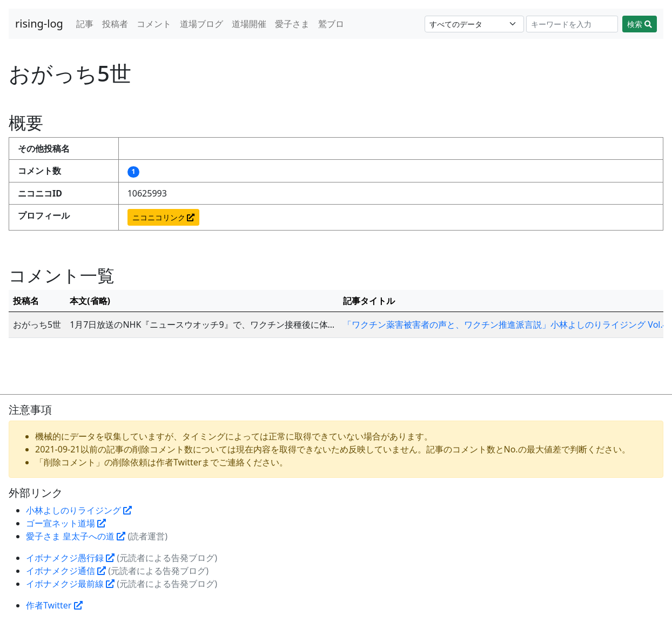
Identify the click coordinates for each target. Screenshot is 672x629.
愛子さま (292, 24)
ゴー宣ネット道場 (66, 523)
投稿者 (115, 24)
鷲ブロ (331, 24)
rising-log (39, 23)
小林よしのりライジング (79, 510)
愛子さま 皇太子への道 (76, 536)
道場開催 (249, 24)
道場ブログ (201, 24)
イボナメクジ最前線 (70, 584)
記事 (85, 24)
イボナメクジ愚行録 (70, 558)
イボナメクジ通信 (66, 571)
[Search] (572, 24)
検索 (640, 24)
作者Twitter (54, 605)
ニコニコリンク (164, 217)
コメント (154, 24)
